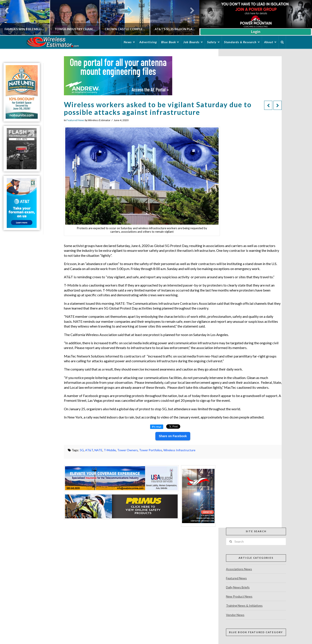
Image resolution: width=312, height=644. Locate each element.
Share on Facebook (173, 436)
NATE (98, 450)
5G (82, 450)
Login (256, 32)
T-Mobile (110, 450)
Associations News (239, 569)
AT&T (89, 450)
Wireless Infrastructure (179, 450)
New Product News (239, 596)
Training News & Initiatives (244, 605)
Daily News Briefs (238, 587)
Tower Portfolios (151, 450)
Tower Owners (128, 450)
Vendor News (235, 615)
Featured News (76, 120)
